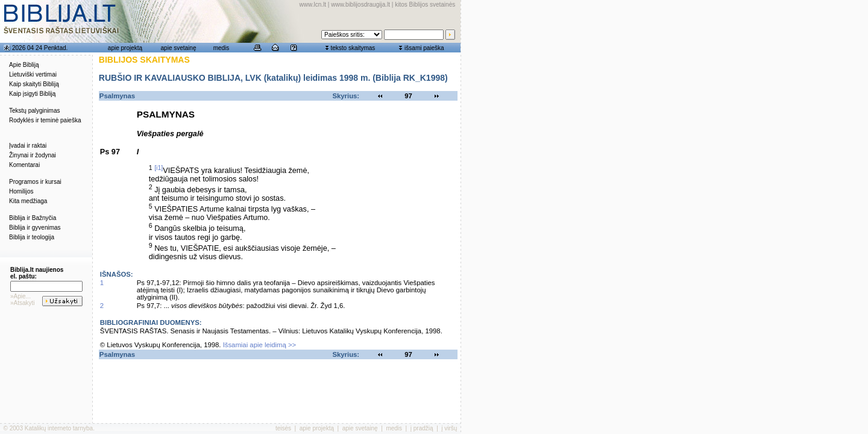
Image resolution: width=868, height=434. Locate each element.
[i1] (159, 168)
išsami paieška (424, 48)
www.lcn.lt (313, 5)
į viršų (449, 428)
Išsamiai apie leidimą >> (260, 345)
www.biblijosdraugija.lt (360, 5)
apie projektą (125, 48)
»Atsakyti (23, 303)
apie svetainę (179, 48)
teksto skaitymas (353, 48)
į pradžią (422, 428)
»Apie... (20, 296)
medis (222, 48)
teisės (283, 428)
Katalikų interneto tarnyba (59, 428)
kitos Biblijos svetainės (425, 5)
